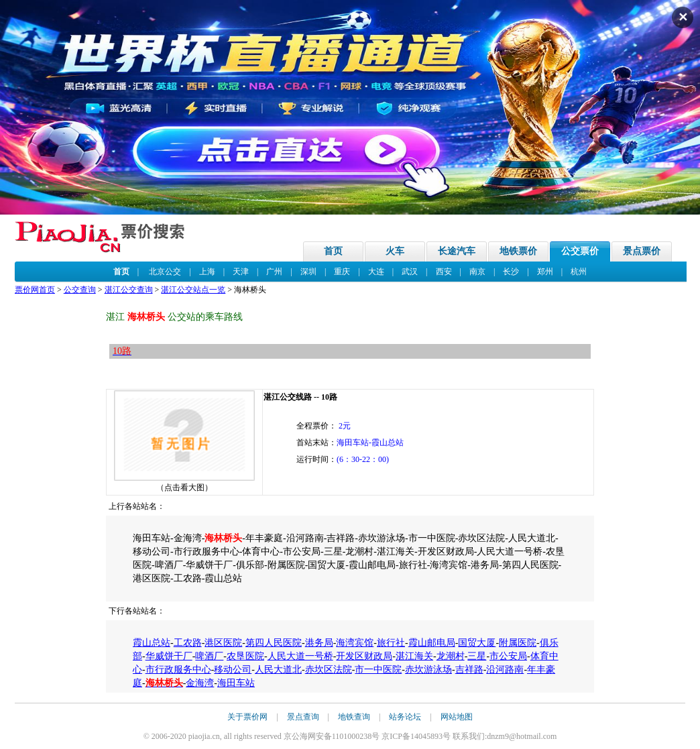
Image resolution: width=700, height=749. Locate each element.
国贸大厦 (477, 643)
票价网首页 (35, 290)
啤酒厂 (209, 656)
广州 (274, 272)
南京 (477, 272)
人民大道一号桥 (300, 656)
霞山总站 (152, 643)
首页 (333, 251)
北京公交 (165, 272)
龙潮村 (451, 656)
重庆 (342, 272)
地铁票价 (518, 251)
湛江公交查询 (129, 290)
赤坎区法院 (329, 670)
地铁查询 (354, 717)
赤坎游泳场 (428, 670)
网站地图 (457, 717)
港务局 (319, 643)
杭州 (579, 272)
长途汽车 (457, 251)
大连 (376, 272)
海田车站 (236, 683)
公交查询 (80, 290)
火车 (395, 251)
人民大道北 (278, 670)
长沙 (511, 272)
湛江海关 (414, 656)
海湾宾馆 (355, 643)
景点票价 (642, 251)
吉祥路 (469, 670)
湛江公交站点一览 (193, 290)
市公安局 (508, 656)
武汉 (410, 272)
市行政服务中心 (178, 670)
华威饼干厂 (169, 656)
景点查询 (303, 717)
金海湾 (200, 683)
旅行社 (391, 643)
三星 (477, 656)
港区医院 (223, 643)
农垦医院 (245, 656)
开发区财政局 (364, 656)
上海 (207, 272)
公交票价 (580, 251)
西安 (444, 272)
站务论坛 (405, 717)
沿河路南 (505, 670)
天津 (241, 272)
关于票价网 (247, 717)
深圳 (308, 272)
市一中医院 (378, 670)
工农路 (188, 643)
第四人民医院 (274, 643)
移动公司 (233, 670)
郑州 (545, 272)
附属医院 (518, 643)
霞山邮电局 (432, 643)
